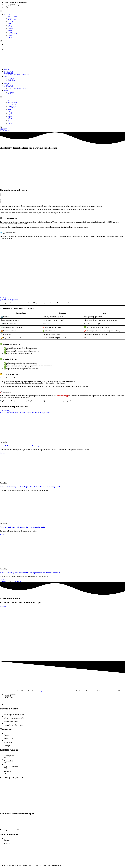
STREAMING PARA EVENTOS (18, 75)
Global (10, 36)
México (10, 29)
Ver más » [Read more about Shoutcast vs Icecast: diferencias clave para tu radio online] (3, 534)
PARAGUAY (12, 20)
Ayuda (6, 77)
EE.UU (10, 32)
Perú (9, 23)
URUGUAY (12, 22)
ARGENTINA (12, 16)
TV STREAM (8, 73)
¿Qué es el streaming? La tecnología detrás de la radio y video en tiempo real (30, 487)
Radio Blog (11, 80)
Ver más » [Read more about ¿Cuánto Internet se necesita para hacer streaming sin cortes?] (3, 453)
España (10, 30)
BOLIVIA (7, 15)
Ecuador (10, 27)
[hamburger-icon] (1, 11)
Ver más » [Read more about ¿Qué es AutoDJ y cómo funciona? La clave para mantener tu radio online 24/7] (3, 580)
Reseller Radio (9, 71)
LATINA (11, 37)
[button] (62, 194)
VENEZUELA (12, 34)
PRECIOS (7, 70)
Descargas (11, 78)
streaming (39, 691)
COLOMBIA (12, 18)
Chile (10, 25)
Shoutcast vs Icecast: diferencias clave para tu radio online (23, 527)
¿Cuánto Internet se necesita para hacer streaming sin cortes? (24, 446)
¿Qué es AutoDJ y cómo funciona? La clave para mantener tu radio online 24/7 (31, 573)
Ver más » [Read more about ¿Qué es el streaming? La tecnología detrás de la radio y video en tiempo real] (3, 494)
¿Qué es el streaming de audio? (10, 300)
